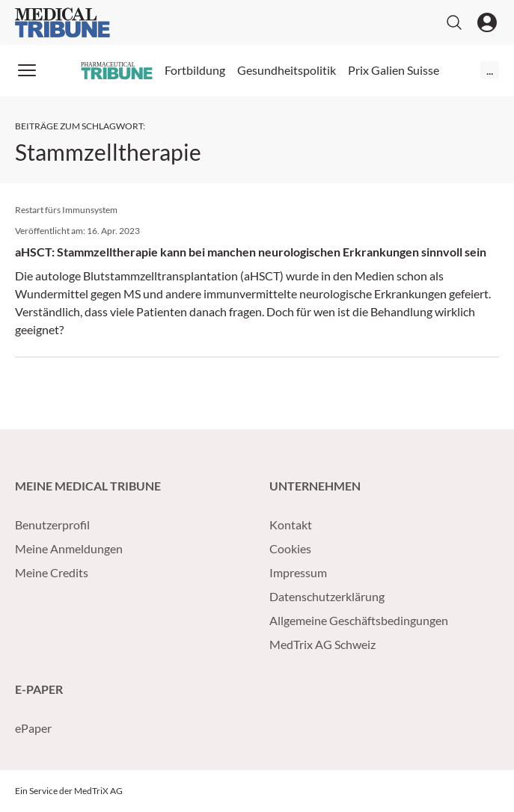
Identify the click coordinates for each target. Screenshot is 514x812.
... (490, 70)
